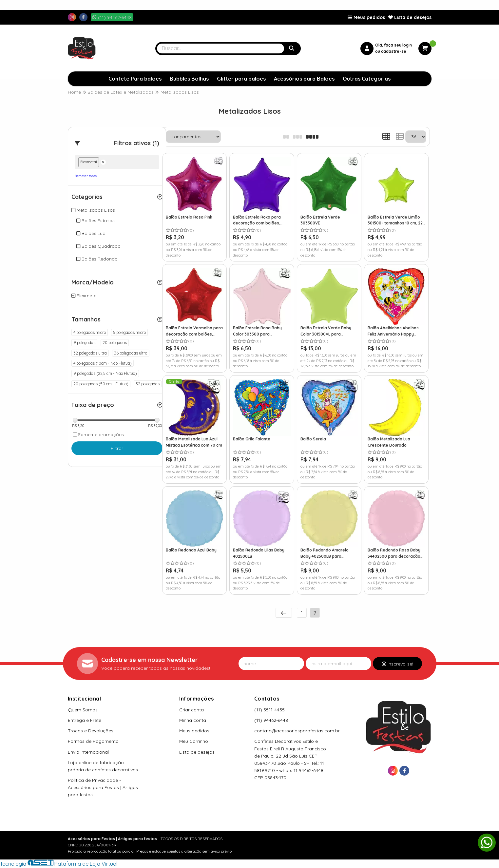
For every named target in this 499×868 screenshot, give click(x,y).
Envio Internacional (88, 752)
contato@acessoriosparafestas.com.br (297, 731)
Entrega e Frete (85, 720)
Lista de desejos (410, 17)
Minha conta (193, 720)
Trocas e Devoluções (91, 731)
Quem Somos (83, 710)
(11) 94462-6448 (271, 720)
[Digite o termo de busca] (221, 48)
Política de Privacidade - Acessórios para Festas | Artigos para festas (103, 787)
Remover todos (86, 176)
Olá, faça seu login (393, 45)
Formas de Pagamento (93, 741)
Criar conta (192, 710)
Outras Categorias (367, 79)
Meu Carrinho (194, 741)
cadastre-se (394, 51)
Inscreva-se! (397, 664)
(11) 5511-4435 (269, 710)
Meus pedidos (366, 17)
